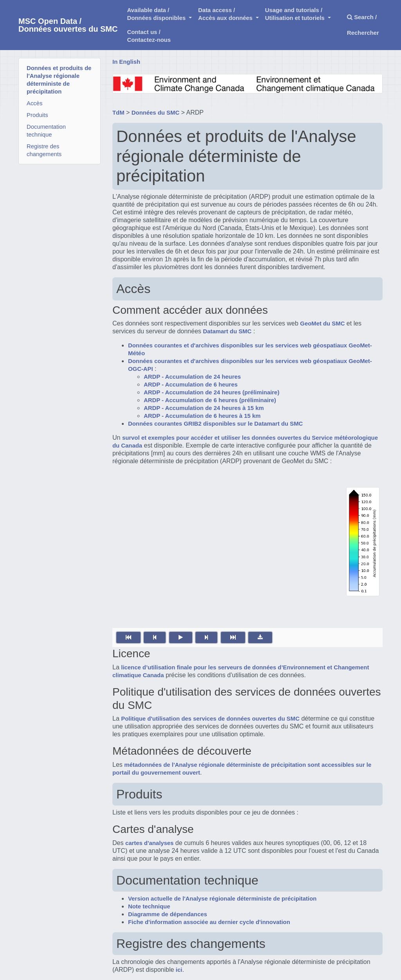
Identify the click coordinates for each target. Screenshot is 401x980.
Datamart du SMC (227, 331)
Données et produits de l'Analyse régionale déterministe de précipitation (59, 80)
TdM (118, 113)
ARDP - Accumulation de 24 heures (192, 377)
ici (179, 970)
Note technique (149, 906)
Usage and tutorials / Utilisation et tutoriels (296, 14)
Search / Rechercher (363, 25)
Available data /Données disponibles (157, 14)
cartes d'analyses (149, 843)
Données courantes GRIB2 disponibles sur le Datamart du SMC (215, 424)
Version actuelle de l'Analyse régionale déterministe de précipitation (222, 899)
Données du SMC (155, 113)
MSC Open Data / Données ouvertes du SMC (68, 25)
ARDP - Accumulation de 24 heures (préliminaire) (211, 392)
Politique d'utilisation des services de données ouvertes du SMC (210, 719)
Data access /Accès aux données (226, 14)
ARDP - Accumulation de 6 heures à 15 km (202, 416)
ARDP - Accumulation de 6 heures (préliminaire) (210, 400)
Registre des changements (44, 150)
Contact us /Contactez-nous (149, 36)
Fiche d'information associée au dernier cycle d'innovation (209, 922)
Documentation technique (46, 131)
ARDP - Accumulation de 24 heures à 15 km (204, 408)
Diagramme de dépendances (168, 914)
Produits (37, 115)
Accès (35, 103)
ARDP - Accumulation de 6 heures (191, 385)
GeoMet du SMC (322, 324)
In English (126, 62)
